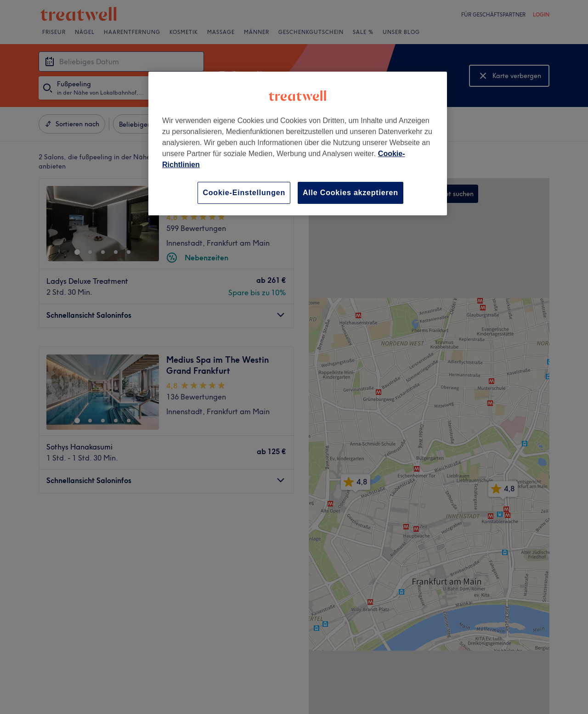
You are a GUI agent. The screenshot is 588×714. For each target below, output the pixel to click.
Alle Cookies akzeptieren (351, 193)
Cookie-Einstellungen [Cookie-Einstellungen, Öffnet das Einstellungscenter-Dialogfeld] (244, 193)
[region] (298, 143)
